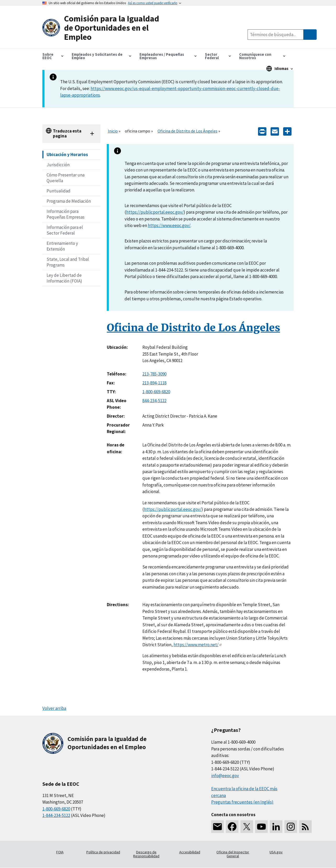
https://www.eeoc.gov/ (169, 225)
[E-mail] (275, 131)
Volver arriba (54, 708)
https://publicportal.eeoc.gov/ (155, 212)
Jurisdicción (58, 165)
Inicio (113, 131)
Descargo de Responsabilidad (146, 854)
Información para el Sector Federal (65, 230)
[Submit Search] (310, 35)
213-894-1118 (154, 383)
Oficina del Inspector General (233, 854)
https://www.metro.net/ (198, 645)
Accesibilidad (190, 852)
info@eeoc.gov (225, 776)
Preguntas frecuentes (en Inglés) (242, 802)
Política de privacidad (103, 852)
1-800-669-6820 (156, 392)
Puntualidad (58, 191)
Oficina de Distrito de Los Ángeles (187, 131)
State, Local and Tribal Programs (68, 262)
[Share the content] (287, 131)
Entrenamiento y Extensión (62, 246)
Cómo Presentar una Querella (66, 178)
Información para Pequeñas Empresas (66, 214)
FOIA (60, 852)
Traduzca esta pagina (67, 133)
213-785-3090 (154, 374)
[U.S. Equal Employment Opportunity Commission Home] (105, 28)
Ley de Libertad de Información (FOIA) (64, 278)
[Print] (262, 131)
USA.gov (276, 852)
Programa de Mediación (69, 201)
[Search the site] (276, 35)
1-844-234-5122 (56, 815)
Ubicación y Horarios (67, 154)
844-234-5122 (154, 401)
